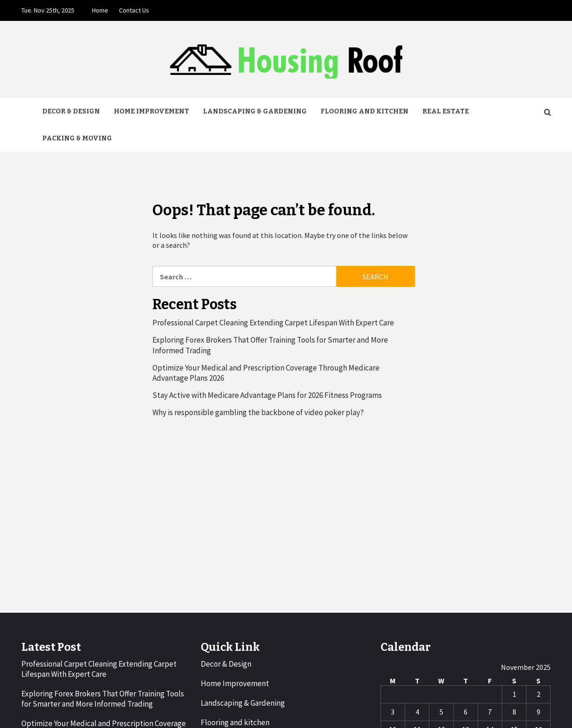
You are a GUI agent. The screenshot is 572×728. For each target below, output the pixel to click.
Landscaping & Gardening (255, 111)
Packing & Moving (77, 138)
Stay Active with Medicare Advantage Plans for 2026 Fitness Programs (267, 395)
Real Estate (446, 111)
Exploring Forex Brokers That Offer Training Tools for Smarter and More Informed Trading (270, 345)
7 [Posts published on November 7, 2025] (490, 712)
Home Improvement (151, 111)
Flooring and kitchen (365, 111)
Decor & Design (71, 111)
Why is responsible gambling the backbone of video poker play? (258, 412)
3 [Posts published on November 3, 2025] (393, 712)
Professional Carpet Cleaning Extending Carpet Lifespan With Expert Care (273, 323)
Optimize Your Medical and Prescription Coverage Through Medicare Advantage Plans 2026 (266, 373)
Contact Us (134, 10)
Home (100, 10)
